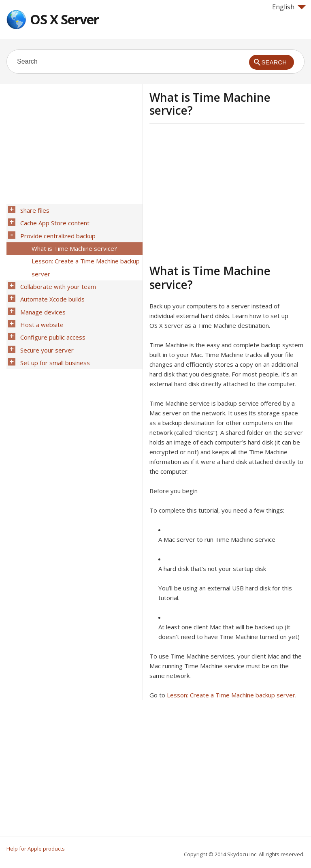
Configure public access (50, 315)
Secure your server (45, 325)
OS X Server (64, 19)
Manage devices (40, 294)
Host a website (39, 304)
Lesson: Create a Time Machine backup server (231, 695)
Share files (32, 210)
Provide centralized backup (55, 231)
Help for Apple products (36, 849)
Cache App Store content (52, 220)
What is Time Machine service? (72, 241)
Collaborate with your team (56, 273)
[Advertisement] (217, 192)
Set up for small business (53, 336)
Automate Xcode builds (50, 283)
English (289, 7)
